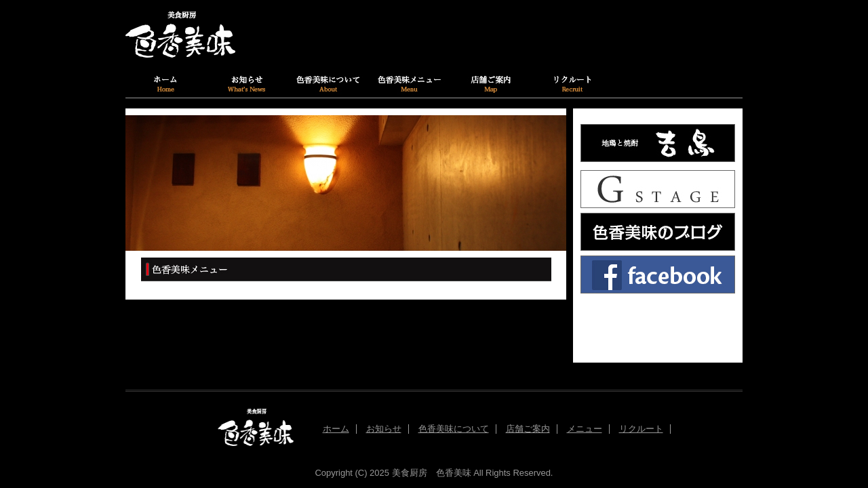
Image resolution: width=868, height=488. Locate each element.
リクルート (641, 429)
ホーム (336, 429)
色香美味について (454, 429)
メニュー (585, 429)
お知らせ (384, 429)
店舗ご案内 (528, 429)
